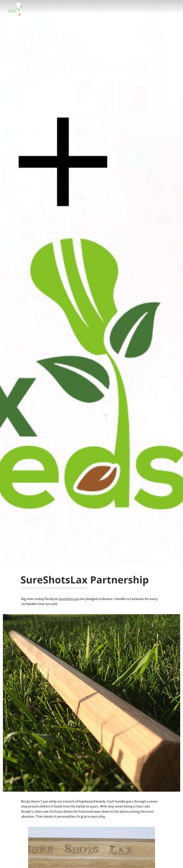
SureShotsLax (69, 599)
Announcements (76, 588)
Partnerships (55, 588)
